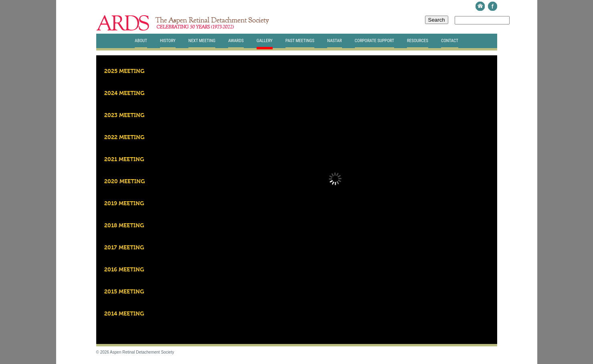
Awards (236, 41)
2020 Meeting (124, 182)
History (168, 41)
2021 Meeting (124, 160)
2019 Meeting (124, 204)
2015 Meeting (124, 292)
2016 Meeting (124, 270)
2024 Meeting (124, 93)
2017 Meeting (124, 248)
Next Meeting (202, 41)
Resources (418, 41)
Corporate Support (374, 41)
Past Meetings (300, 41)
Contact (450, 41)
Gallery (265, 41)
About (141, 41)
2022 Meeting (124, 138)
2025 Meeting (124, 71)
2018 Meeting (124, 226)
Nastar (334, 41)
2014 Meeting (124, 314)
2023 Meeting (124, 115)
